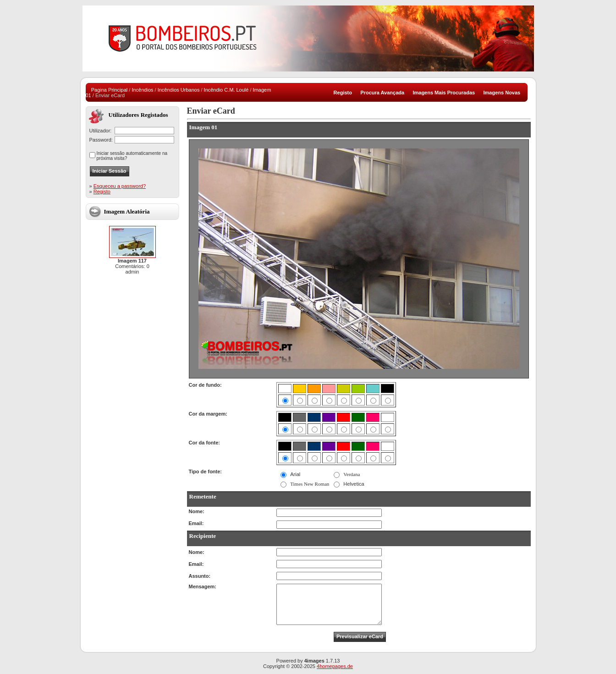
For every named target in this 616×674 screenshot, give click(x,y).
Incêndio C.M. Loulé (226, 90)
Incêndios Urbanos (179, 90)
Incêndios (142, 90)
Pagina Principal (110, 90)
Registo (102, 192)
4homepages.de (335, 666)
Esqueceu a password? (120, 186)
